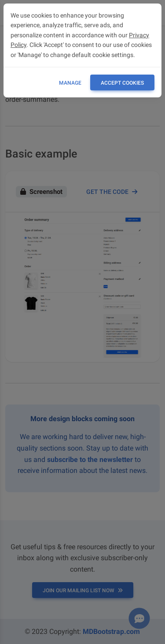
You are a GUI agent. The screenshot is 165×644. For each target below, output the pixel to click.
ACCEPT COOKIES (122, 83)
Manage (70, 83)
